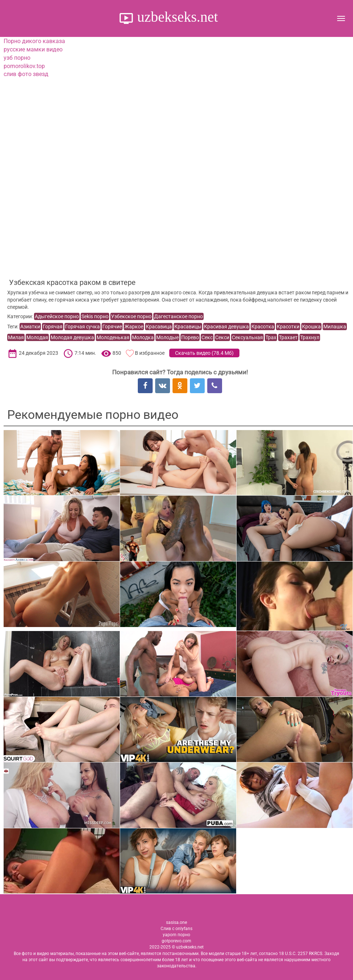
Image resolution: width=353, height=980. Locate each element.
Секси (222, 337)
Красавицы (188, 327)
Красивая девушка (226, 327)
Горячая (53, 327)
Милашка (335, 327)
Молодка (143, 337)
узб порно (17, 58)
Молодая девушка (72, 337)
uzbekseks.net (176, 17)
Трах (271, 337)
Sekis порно (95, 316)
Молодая (37, 337)
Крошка (311, 327)
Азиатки (30, 327)
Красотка (263, 327)
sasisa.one (176, 922)
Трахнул (310, 337)
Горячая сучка (82, 327)
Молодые (167, 337)
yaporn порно (176, 935)
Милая (16, 337)
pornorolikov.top (24, 66)
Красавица (159, 327)
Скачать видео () (204, 353)
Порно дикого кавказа (34, 41)
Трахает (288, 337)
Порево (190, 337)
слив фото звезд (26, 74)
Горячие (112, 327)
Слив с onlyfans (176, 929)
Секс (207, 337)
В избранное (150, 353)
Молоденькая (113, 337)
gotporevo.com (176, 941)
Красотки (288, 327)
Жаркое (134, 327)
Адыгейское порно (57, 316)
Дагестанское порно (178, 316)
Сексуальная (247, 337)
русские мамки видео (33, 49)
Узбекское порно (131, 316)
